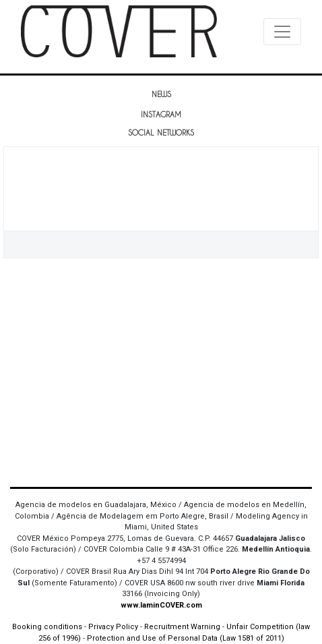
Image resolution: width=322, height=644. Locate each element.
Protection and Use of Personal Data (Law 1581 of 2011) (186, 638)
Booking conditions (47, 627)
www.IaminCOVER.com (161, 605)
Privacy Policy (113, 627)
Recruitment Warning (182, 627)
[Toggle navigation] (282, 32)
